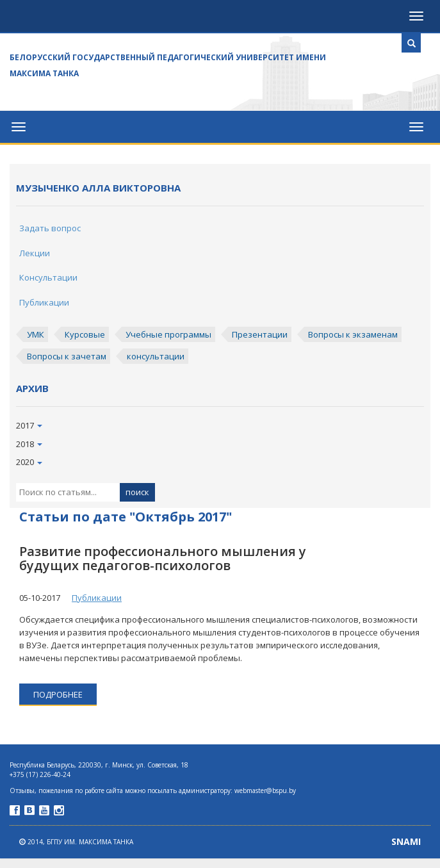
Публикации (44, 302)
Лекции (35, 253)
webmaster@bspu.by (265, 790)
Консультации (48, 277)
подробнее (58, 694)
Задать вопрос (50, 228)
